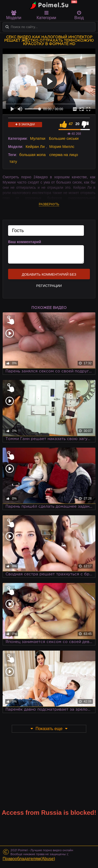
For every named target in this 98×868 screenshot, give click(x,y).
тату (13, 161)
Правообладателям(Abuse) (29, 859)
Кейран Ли (35, 146)
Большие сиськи (64, 138)
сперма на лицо (64, 155)
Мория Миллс (62, 146)
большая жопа (33, 155)
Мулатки (38, 138)
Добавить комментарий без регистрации (49, 276)
